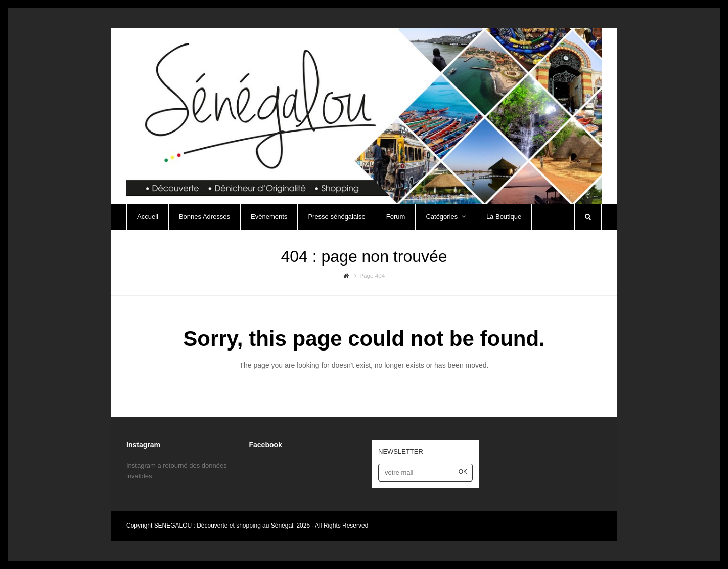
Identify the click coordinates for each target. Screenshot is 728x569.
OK (463, 472)
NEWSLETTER (401, 451)
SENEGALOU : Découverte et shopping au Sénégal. (225, 526)
